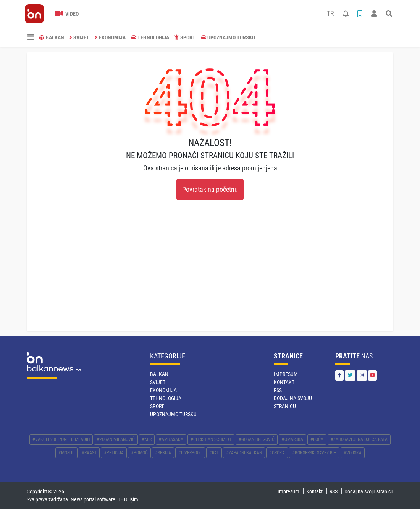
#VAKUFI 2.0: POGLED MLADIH (61, 439)
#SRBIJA (163, 453)
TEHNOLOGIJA (150, 37)
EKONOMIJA (110, 37)
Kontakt (284, 382)
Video (67, 14)
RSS (278, 390)
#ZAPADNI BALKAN (244, 453)
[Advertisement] (210, 274)
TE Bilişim (128, 499)
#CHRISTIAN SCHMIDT (211, 439)
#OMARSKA (292, 439)
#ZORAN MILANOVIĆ (116, 439)
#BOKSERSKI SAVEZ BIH (314, 453)
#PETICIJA (114, 453)
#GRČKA (277, 453)
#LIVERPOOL (190, 453)
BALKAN (52, 37)
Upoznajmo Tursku (228, 37)
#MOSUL (66, 453)
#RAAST (89, 453)
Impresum (286, 374)
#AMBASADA (171, 439)
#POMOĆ (139, 453)
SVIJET (80, 37)
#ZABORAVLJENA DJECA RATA (359, 439)
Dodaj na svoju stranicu (369, 491)
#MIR (147, 439)
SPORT (185, 37)
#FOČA (317, 439)
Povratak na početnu (210, 190)
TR (330, 14)
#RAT (214, 453)
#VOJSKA (353, 453)
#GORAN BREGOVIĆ (257, 439)
